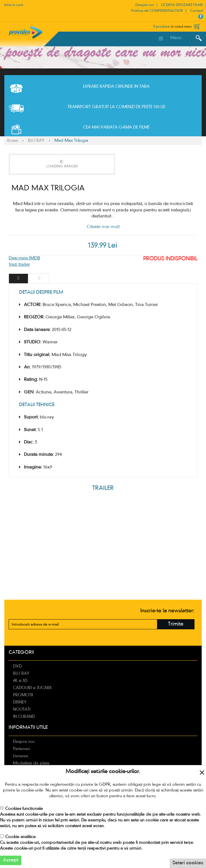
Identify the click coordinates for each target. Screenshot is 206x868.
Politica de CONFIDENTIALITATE (157, 11)
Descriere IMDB (24, 258)
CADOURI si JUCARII (32, 688)
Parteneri (21, 749)
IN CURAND (24, 717)
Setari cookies (188, 863)
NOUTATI (22, 710)
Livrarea (20, 756)
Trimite (176, 624)
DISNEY (20, 702)
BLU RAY (36, 141)
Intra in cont (14, 5)
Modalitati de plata (31, 763)
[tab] (18, 279)
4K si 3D (20, 681)
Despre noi (145, 5)
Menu (176, 38)
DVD (17, 666)
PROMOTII (23, 695)
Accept (11, 860)
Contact (197, 11)
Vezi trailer (19, 265)
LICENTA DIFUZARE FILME (182, 5)
